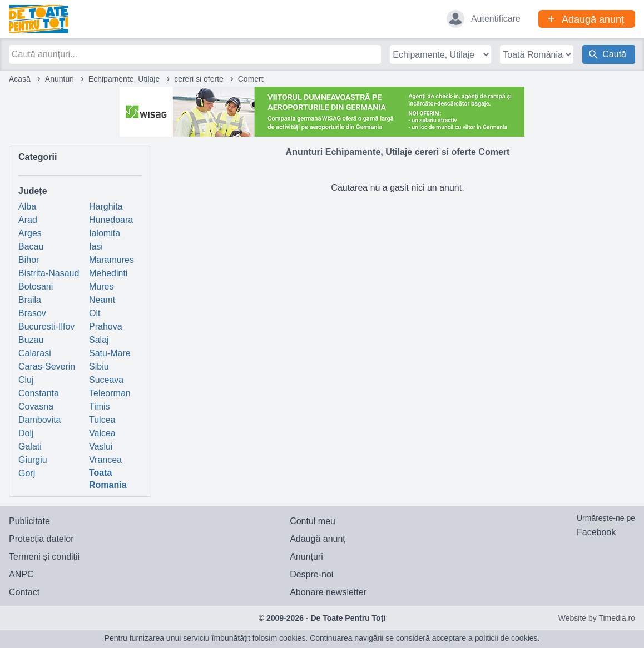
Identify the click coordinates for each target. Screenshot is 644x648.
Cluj (26, 380)
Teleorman (110, 393)
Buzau (31, 340)
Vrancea (105, 460)
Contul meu (313, 521)
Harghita (106, 206)
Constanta (39, 393)
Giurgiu (33, 460)
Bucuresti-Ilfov (46, 327)
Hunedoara (111, 220)
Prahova (106, 327)
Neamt (102, 300)
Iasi (96, 246)
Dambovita (39, 420)
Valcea (102, 433)
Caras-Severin (47, 367)
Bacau (31, 246)
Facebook (596, 532)
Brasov (32, 313)
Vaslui (101, 447)
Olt (95, 313)
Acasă (20, 79)
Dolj (26, 433)
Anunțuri (306, 557)
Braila (30, 300)
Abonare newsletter (328, 592)
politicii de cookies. (507, 638)
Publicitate (29, 521)
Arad (28, 220)
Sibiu (99, 367)
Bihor (29, 260)
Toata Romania (108, 479)
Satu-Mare (110, 353)
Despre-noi (311, 574)
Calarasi (35, 353)
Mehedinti (108, 273)
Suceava (106, 380)
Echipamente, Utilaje (124, 79)
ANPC (21, 574)
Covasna (36, 407)
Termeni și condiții (44, 557)
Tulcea (102, 420)
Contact (24, 592)
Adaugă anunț (318, 539)
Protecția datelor (41, 539)
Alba (27, 206)
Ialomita (105, 233)
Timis (100, 407)
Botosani (36, 286)
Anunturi (60, 79)
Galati (30, 447)
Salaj (99, 340)
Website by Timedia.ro (597, 618)
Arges (30, 233)
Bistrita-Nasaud (49, 273)
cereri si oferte (199, 79)
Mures (101, 286)
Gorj (27, 473)
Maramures (112, 260)
